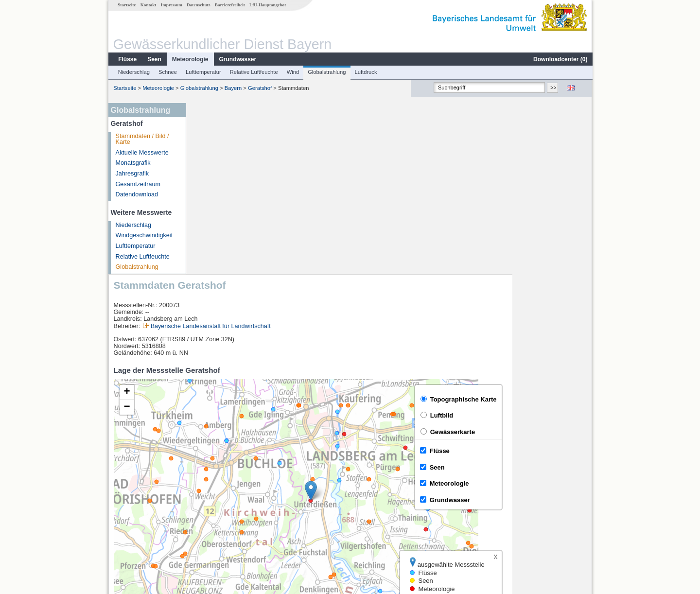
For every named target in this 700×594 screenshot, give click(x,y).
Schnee (167, 72)
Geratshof (259, 88)
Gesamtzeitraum (138, 184)
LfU (580, 447)
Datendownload (137, 194)
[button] (391, 320)
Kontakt (148, 5)
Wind (293, 72)
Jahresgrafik (132, 174)
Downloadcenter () (560, 59)
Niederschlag (133, 72)
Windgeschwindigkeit (144, 235)
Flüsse (127, 59)
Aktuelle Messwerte (142, 153)
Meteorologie (190, 59)
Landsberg (214, 483)
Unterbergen (217, 494)
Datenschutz (198, 5)
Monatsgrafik (133, 163)
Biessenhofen (218, 515)
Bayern (233, 88)
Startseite (126, 5)
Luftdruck (366, 72)
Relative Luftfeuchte (254, 72)
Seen (154, 59)
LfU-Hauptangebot (267, 5)
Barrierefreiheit (229, 5)
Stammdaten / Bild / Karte (142, 139)
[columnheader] (266, 472)
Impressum (171, 5)
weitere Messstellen (233, 526)
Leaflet (562, 447)
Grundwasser (237, 59)
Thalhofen (213, 505)
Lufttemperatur (203, 72)
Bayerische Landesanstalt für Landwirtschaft (290, 155)
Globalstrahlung (326, 72)
